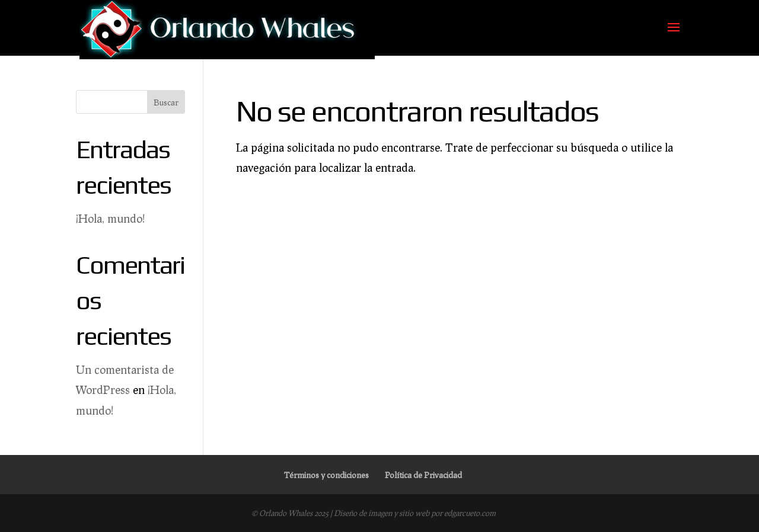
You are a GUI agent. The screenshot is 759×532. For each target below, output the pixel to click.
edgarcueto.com (470, 513)
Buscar (166, 102)
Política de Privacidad (423, 475)
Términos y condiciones (326, 475)
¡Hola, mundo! (110, 218)
